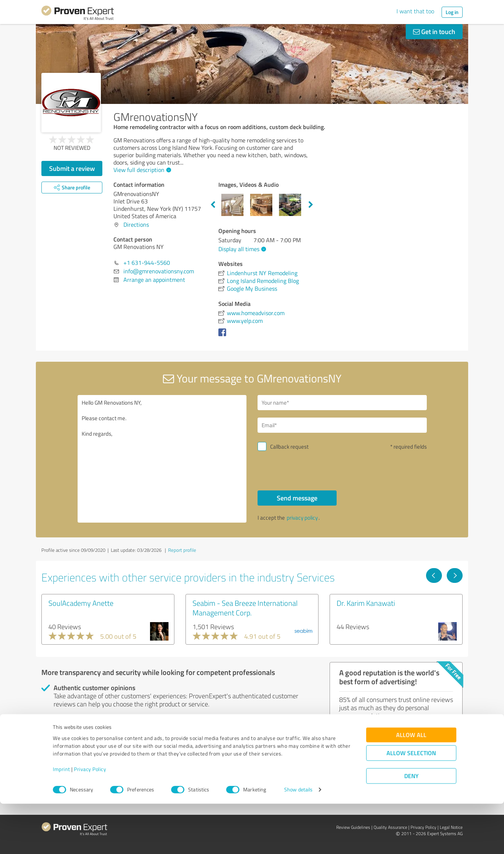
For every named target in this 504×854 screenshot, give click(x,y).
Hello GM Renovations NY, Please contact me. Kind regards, (162, 459)
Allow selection (411, 804)
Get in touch (434, 31)
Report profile (182, 550)
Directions (136, 225)
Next (311, 205)
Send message (297, 498)
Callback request (289, 447)
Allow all (411, 785)
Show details (298, 840)
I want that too (415, 11)
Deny (411, 826)
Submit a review (72, 168)
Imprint (62, 819)
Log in (452, 12)
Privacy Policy (90, 819)
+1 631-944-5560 (147, 263)
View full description (141, 170)
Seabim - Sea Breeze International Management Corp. (245, 608)
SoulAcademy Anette (81, 603)
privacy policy (302, 518)
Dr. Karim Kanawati (366, 603)
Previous (213, 205)
